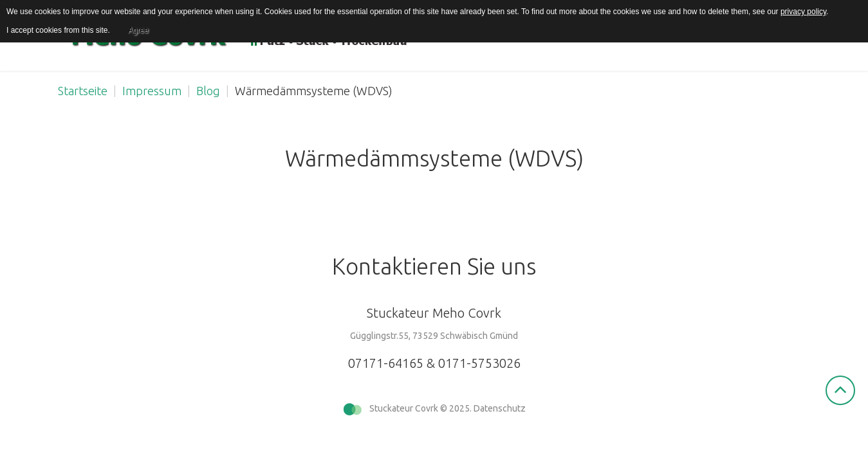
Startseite (83, 91)
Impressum (152, 91)
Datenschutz (500, 408)
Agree (138, 30)
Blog (208, 91)
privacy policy (803, 12)
